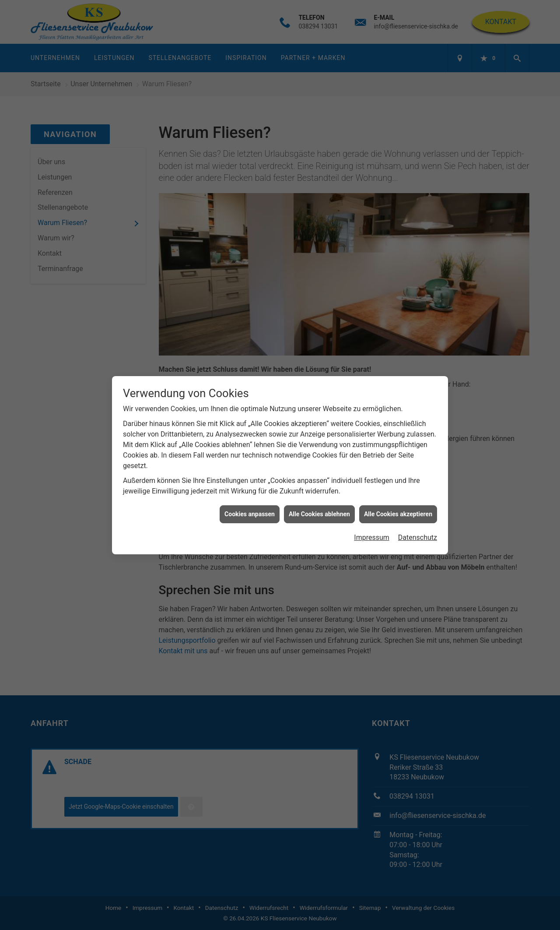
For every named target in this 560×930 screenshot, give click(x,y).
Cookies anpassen (250, 488)
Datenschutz (418, 512)
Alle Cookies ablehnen (319, 488)
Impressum (372, 512)
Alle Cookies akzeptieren (398, 488)
